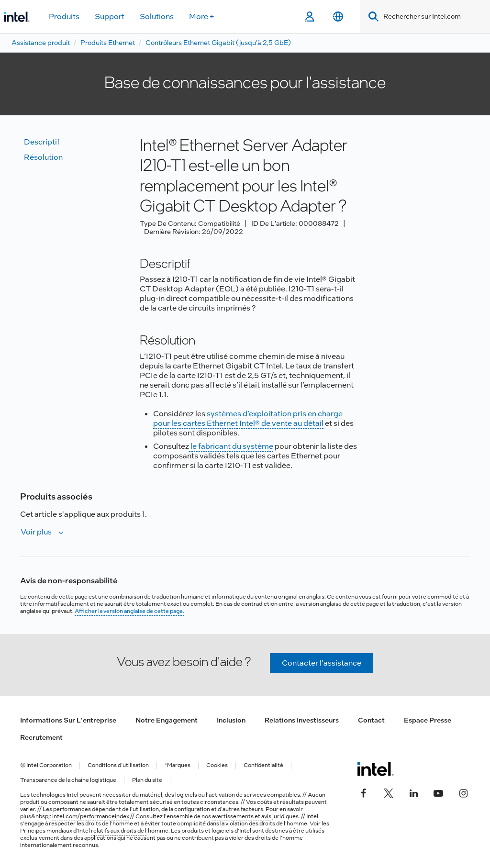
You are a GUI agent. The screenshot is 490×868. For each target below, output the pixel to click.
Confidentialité (263, 765)
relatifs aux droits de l (119, 831)
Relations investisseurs (302, 720)
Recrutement (41, 737)
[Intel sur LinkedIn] (413, 792)
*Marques (178, 765)
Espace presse (428, 720)
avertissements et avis (242, 816)
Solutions (157, 17)
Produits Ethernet (108, 43)
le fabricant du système (231, 446)
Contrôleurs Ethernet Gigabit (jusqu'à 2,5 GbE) (218, 43)
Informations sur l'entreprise (68, 720)
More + (202, 17)
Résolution (43, 157)
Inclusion (231, 720)
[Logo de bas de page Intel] (375, 769)
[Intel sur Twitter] (389, 792)
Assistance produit (41, 43)
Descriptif (42, 142)
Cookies (217, 765)
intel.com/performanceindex (91, 816)
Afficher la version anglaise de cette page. (129, 611)
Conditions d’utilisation (118, 765)
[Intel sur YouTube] (438, 792)
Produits (64, 17)
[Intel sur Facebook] (364, 792)
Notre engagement (167, 720)
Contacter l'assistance (322, 663)
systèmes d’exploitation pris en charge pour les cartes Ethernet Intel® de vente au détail (248, 418)
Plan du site (147, 780)
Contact (371, 720)
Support (110, 17)
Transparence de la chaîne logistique (68, 780)
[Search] (372, 17)
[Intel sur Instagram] (463, 792)
